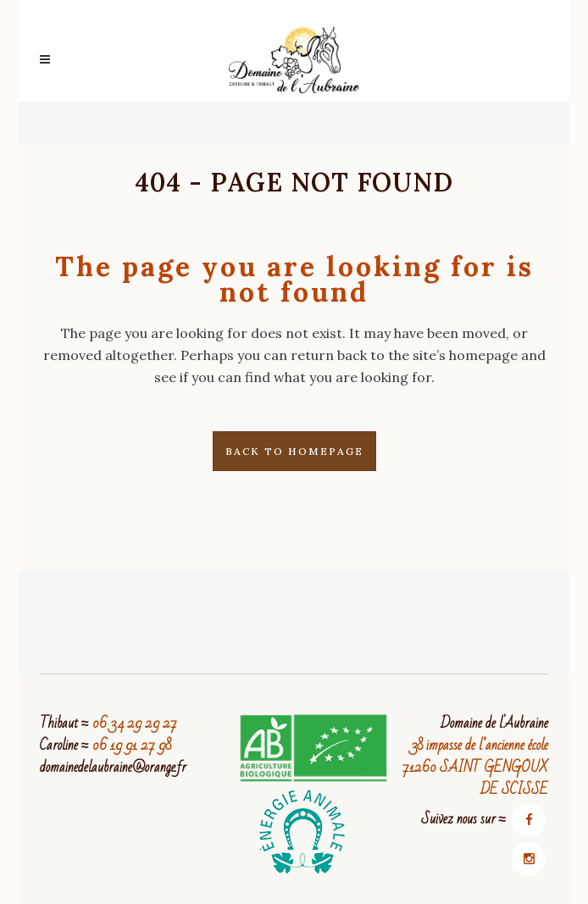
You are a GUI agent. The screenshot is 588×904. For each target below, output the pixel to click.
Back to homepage (294, 451)
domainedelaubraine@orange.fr (113, 767)
